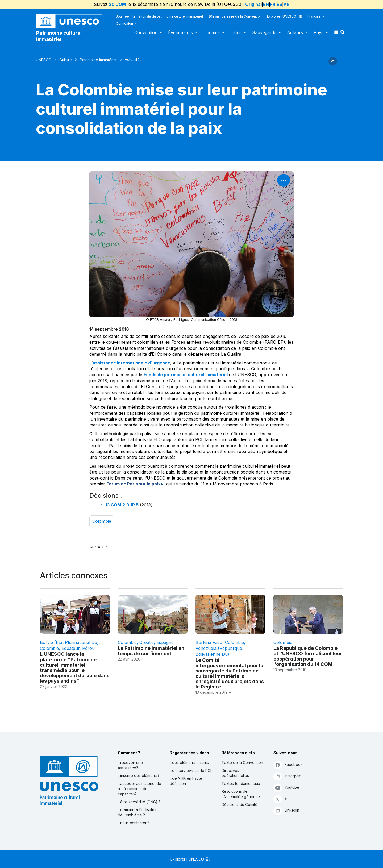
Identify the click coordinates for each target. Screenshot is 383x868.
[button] (343, 34)
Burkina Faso (209, 642)
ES (279, 4)
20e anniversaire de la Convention (235, 16)
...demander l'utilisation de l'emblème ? (138, 812)
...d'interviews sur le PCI (190, 771)
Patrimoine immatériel (98, 60)
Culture (66, 60)
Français (314, 16)
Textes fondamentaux (241, 784)
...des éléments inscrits (189, 763)
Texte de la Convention (242, 763)
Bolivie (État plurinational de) (69, 642)
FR (273, 4)
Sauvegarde (264, 32)
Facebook (288, 765)
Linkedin (286, 810)
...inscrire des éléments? (139, 776)
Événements (180, 32)
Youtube (286, 788)
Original (253, 4)
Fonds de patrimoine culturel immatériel (186, 375)
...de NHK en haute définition (186, 781)
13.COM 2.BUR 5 (122, 505)
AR (286, 4)
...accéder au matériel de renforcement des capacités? (140, 789)
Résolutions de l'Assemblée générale (241, 794)
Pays (319, 32)
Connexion (124, 24)
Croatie (147, 642)
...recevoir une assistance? (130, 765)
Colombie (102, 521)
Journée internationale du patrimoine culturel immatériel (159, 16)
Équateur (70, 648)
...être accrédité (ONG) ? (139, 802)
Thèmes (212, 32)
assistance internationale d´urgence (131, 363)
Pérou (88, 648)
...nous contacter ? (134, 823)
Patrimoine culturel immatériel (59, 36)
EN (266, 4)
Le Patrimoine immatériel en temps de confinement (151, 651)
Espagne (165, 642)
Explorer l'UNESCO (285, 16)
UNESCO (44, 60)
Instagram (287, 776)
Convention (146, 32)
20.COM (117, 4)
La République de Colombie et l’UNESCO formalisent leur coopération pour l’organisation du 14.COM (308, 656)
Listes (236, 32)
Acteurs (295, 32)
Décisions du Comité (240, 805)
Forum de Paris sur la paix (134, 484)
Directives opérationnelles (235, 773)
